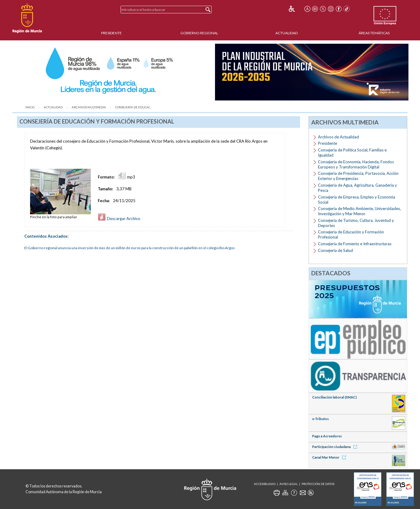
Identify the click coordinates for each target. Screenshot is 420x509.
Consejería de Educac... (134, 107)
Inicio (30, 107)
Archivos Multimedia (89, 107)
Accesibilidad (265, 484)
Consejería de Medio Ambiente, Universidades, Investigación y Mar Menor (359, 211)
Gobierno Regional (199, 33)
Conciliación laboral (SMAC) (335, 397)
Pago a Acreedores (327, 436)
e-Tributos (321, 419)
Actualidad (287, 33)
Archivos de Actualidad (338, 137)
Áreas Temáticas (374, 33)
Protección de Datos (318, 484)
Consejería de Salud (335, 250)
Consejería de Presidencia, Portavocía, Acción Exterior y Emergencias (358, 176)
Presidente (111, 33)
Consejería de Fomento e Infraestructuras (355, 244)
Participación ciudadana (336, 447)
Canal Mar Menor (330, 457)
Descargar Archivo (119, 219)
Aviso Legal (289, 484)
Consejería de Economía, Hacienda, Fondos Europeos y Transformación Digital (356, 164)
